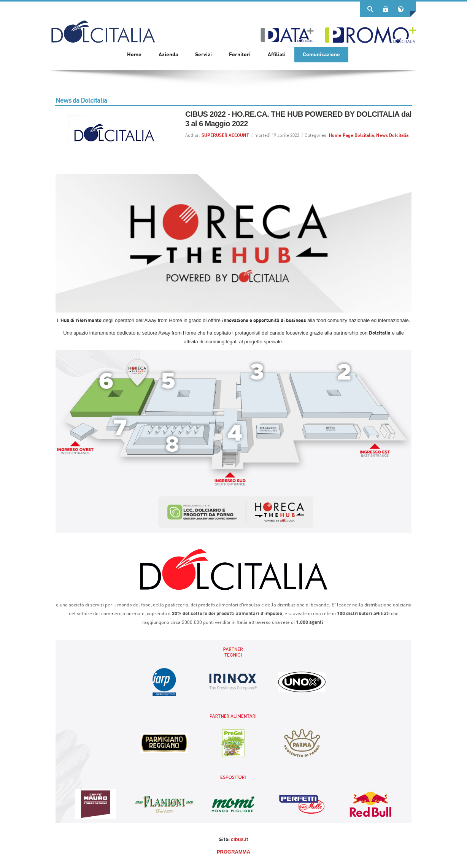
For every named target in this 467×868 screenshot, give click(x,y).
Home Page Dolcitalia (351, 136)
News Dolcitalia (392, 136)
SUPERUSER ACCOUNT (225, 136)
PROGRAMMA (233, 852)
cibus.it (240, 839)
